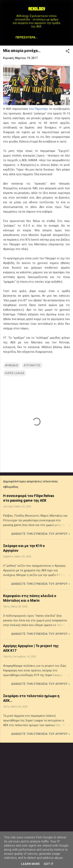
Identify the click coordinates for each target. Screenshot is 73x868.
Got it (49, 864)
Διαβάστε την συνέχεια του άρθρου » (40, 534)
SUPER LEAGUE (15, 373)
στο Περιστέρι (39, 109)
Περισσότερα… (27, 37)
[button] (68, 51)
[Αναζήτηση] (68, 11)
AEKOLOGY (37, 9)
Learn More (30, 864)
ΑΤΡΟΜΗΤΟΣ (32, 365)
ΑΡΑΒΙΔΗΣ (12, 365)
